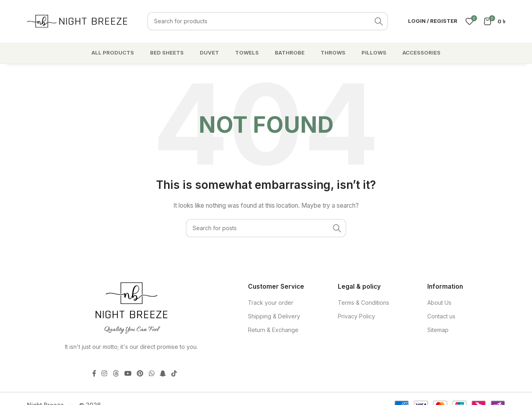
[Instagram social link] (105, 373)
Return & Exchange (273, 330)
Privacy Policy (356, 316)
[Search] (268, 21)
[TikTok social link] (174, 373)
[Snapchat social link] (163, 373)
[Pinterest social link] (140, 373)
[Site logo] (77, 20)
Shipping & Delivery (274, 316)
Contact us (441, 316)
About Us (439, 303)
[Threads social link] (116, 373)
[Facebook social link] (94, 373)
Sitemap (438, 330)
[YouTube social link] (128, 373)
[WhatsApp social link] (151, 373)
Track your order (271, 303)
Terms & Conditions (363, 303)
